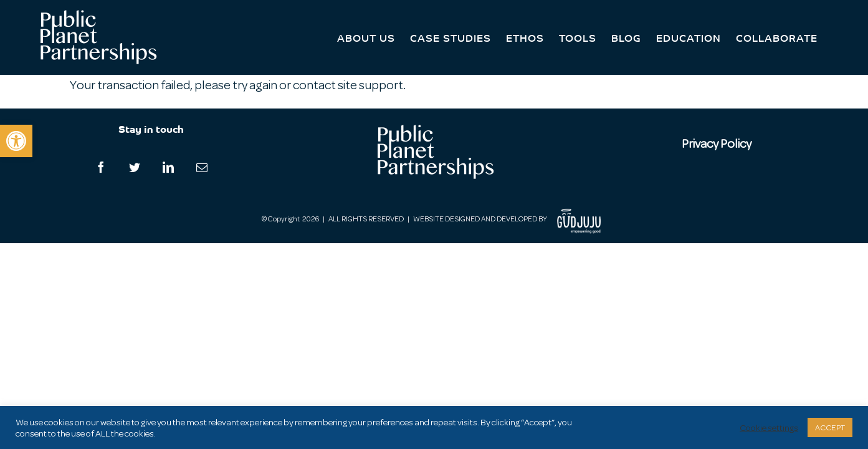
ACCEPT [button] (830, 427)
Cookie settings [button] (769, 428)
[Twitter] (135, 167)
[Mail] (202, 167)
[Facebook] (101, 167)
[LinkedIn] (168, 167)
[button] (16, 141)
